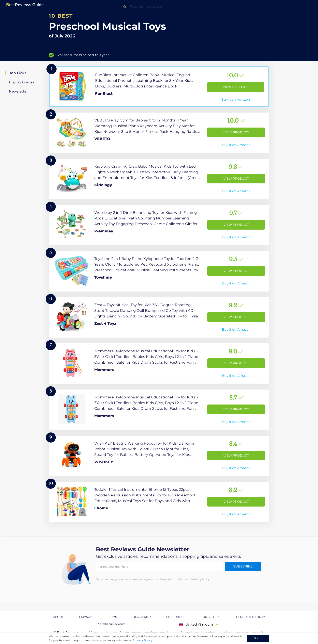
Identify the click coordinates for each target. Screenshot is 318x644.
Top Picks (18, 73)
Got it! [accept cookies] (258, 638)
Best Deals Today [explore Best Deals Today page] (251, 617)
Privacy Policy (142, 640)
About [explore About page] (58, 617)
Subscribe (243, 566)
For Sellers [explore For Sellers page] (211, 617)
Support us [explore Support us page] (176, 617)
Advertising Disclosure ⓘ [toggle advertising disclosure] (113, 624)
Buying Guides (21, 82)
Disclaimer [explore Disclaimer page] (142, 617)
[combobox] (159, 7)
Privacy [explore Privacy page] (85, 617)
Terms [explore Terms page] (112, 617)
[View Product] (159, 87)
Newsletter (18, 91)
